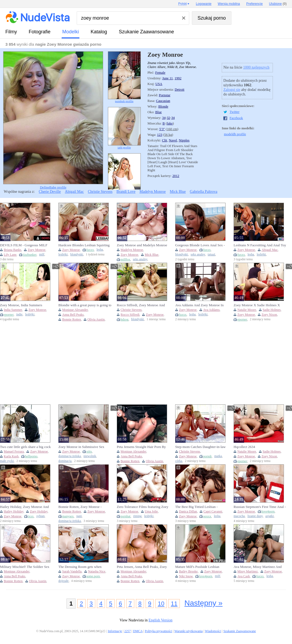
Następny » (203, 603)
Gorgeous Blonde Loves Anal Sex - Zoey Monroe (200, 245)
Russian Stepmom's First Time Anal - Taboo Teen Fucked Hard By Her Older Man (260, 507)
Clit (165, 140)
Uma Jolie (151, 511)
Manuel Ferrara (14, 451)
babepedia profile (124, 178)
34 (164, 118)
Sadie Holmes (272, 310)
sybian (41, 516)
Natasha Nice (97, 571)
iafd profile (124, 128)
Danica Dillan (188, 511)
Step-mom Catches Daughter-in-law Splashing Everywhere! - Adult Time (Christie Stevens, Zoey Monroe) (201, 447)
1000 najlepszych (256, 67)
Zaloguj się (232, 90)
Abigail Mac (74, 192)
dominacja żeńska (70, 456)
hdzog (124, 319)
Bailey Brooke (188, 571)
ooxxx (207, 516)
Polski (182, 4)
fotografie (40, 32)
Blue (159, 112)
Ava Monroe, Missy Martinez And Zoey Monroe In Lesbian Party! (258, 567)
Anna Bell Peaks (73, 315)
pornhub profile (124, 77)
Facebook (236, 118)
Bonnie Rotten (72, 319)
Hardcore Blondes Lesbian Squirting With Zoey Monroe (84, 245)
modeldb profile (235, 134)
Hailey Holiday (14, 511)
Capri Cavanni (213, 511)
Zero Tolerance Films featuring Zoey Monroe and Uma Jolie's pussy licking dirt (143, 507)
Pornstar (165, 95)
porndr (207, 456)
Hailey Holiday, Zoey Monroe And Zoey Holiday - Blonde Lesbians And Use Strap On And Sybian (26, 507)
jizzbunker (30, 255)
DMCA (138, 631)
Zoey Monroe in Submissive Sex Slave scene (81, 447)
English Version (161, 620)
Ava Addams (211, 310)
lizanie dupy (255, 516)
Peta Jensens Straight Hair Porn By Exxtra (141, 447)
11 (174, 604)
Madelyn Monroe (153, 192)
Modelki (71, 32)
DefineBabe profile (53, 120)
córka (179, 461)
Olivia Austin (96, 319)
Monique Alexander (75, 310)
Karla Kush (11, 456)
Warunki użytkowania (189, 631)
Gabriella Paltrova (203, 192)
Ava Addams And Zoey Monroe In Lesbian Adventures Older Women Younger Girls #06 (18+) (199, 305)
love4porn (268, 511)
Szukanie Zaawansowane (146, 32)
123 (160, 135)
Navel (173, 140)
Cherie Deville (50, 192)
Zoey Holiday (39, 511)
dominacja (65, 461)
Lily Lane (10, 255)
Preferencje (254, 4)
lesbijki (63, 255)
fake (170, 123)
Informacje (115, 631)
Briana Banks (13, 250)
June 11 (168, 78)
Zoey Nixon (269, 315)
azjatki (270, 516)
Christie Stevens (100, 192)
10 (161, 604)
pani (79, 516)
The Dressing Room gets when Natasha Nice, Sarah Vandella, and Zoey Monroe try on (83, 567)
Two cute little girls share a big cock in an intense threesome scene (25, 447)
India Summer (13, 310)
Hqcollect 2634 (244, 447)
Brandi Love (126, 192)
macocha (239, 516)
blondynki (77, 255)
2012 (176, 176)
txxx (31, 516)
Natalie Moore (247, 310)
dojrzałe (64, 581)
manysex (68, 516)
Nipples (184, 140)
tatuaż (212, 255)
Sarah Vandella (72, 571)
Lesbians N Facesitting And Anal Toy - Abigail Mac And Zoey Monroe (260, 245)
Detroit (180, 90)
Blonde (163, 106)
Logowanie (204, 4)
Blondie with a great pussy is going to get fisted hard (85, 305)
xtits (89, 451)
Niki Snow (186, 576)
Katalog (99, 32)
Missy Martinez (248, 571)
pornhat (126, 516)
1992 (178, 78)
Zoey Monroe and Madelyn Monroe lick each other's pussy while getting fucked (142, 245)
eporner (9, 315)
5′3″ (162, 129)
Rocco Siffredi (130, 315)
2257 (128, 631)
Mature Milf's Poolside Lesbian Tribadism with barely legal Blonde (200, 567)
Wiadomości (213, 631)
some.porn (93, 576)
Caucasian (163, 101)
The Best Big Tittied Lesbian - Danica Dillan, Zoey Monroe (196, 507)
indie (19, 314)
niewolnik (90, 456)
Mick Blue (178, 192)
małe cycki (7, 461)
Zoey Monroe (37, 250)
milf (42, 255)
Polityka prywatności (159, 631)
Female (160, 73)
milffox (125, 259)
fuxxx (90, 250)
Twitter (235, 112)
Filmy (11, 32)
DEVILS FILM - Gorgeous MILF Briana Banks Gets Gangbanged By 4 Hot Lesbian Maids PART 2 (26, 245)
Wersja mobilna (229, 4)
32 (168, 118)
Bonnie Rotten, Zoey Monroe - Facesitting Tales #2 (80, 507)
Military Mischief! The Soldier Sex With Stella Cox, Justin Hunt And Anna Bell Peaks (25, 567)
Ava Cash (244, 576)
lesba (100, 250)
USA (159, 84)
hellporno (31, 456)
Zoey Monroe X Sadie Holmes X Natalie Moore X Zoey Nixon (257, 305)
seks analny (140, 259)
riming (137, 516)
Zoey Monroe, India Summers (21, 305)
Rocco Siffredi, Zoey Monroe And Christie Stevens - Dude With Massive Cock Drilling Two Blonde (142, 305)
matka (218, 456)
